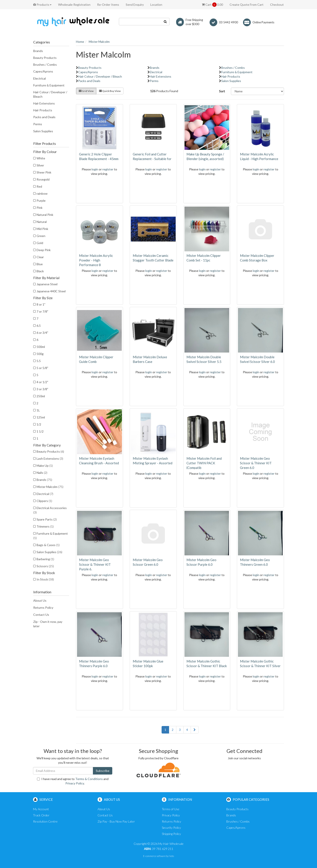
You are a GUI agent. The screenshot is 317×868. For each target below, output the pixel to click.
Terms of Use (171, 809)
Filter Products (45, 144)
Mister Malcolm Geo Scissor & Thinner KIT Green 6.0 (256, 463)
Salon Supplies (43, 131)
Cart (212, 5)
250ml (41, 396)
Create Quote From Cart (247, 5)
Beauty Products (45, 58)
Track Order (41, 815)
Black (40, 271)
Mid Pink (42, 229)
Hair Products (43, 110)
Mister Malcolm (50, 487)
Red (39, 186)
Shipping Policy (171, 834)
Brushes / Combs (45, 64)
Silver (40, 165)
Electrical (40, 78)
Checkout (277, 5)
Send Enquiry (135, 5)
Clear (40, 257)
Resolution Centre (45, 821)
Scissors (45, 566)
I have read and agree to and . (73, 781)
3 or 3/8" (42, 389)
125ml (41, 417)
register (108, 169)
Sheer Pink (44, 172)
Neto (171, 856)
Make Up (45, 466)
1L (38, 410)
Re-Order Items (108, 5)
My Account (41, 809)
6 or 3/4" (42, 333)
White (41, 158)
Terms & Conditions (89, 779)
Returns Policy (43, 608)
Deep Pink (44, 250)
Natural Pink (45, 215)
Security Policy (171, 828)
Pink (40, 208)
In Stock (45, 579)
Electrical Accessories (50, 510)
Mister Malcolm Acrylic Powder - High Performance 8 (96, 260)
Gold (40, 243)
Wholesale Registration (74, 5)
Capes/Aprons (43, 71)
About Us (40, 600)
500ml (41, 347)
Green (41, 236)
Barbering (45, 559)
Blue (40, 264)
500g (40, 354)
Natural (42, 222)
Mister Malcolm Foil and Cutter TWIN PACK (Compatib (204, 463)
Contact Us (41, 615)
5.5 (39, 361)
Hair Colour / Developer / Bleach (50, 94)
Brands (38, 51)
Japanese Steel (47, 284)
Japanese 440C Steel (51, 291)
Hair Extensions (44, 103)
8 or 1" (41, 304)
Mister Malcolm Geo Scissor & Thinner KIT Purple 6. (95, 564)
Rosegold (43, 179)
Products (42, 5)
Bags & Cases (48, 545)
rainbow (42, 193)
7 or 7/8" (42, 311)
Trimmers (45, 526)
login (95, 169)
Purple (41, 201)
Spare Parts (47, 519)
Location (156, 5)
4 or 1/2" (42, 382)
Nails (42, 473)
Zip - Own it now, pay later (48, 624)
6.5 (39, 326)
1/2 (39, 424)
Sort (222, 91)
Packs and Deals (44, 117)
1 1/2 (40, 431)
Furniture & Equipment (49, 85)
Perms (38, 124)
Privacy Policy (75, 783)
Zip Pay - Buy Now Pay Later (116, 821)
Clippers (44, 501)
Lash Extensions (50, 458)
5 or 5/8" (42, 368)
